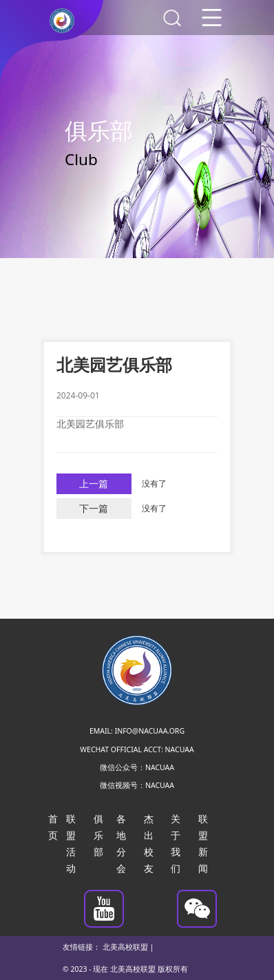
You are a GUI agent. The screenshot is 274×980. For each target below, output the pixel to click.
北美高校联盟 (125, 947)
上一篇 (94, 484)
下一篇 (94, 509)
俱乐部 (98, 835)
